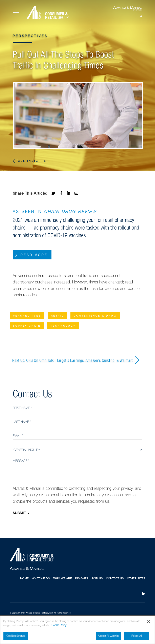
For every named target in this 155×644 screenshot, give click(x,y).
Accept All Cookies (108, 636)
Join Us (97, 579)
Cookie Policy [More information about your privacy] (59, 626)
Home (24, 579)
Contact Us (115, 579)
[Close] (149, 622)
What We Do (41, 579)
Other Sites (136, 579)
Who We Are (63, 579)
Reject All (137, 636)
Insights (82, 579)
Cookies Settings (16, 636)
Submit (19, 513)
